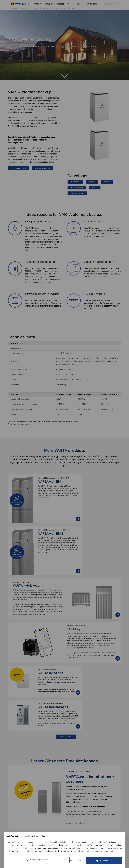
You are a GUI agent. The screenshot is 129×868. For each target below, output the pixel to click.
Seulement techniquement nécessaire (67, 860)
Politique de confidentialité (105, 851)
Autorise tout (105, 860)
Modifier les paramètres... (28, 860)
